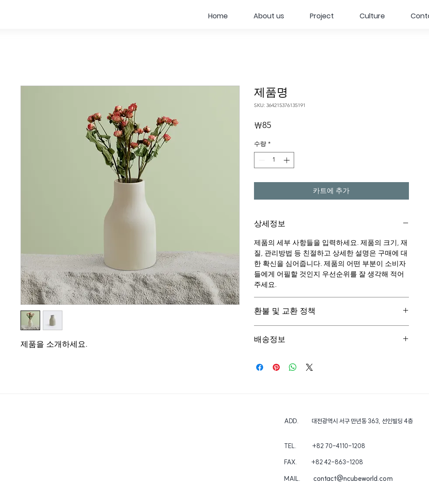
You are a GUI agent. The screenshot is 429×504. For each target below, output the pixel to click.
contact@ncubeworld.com (353, 478)
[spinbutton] (274, 160)
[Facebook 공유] (260, 367)
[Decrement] (261, 160)
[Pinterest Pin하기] (276, 367)
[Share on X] (309, 367)
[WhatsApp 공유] (293, 367)
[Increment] (287, 160)
